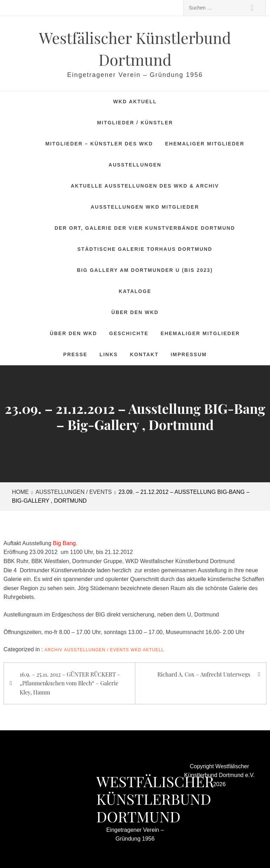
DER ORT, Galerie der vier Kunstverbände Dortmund (145, 228)
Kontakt (144, 354)
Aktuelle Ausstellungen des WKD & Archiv (145, 186)
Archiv (54, 650)
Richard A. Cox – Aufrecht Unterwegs (204, 674)
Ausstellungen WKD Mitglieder (145, 207)
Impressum (189, 354)
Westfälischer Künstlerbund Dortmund (155, 799)
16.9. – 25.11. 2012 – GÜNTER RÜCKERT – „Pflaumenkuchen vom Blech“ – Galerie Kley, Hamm (70, 683)
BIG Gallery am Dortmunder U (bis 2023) (145, 270)
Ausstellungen (135, 165)
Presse (75, 354)
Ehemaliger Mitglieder (205, 144)
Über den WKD (135, 312)
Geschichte (129, 333)
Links (109, 354)
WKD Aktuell (135, 102)
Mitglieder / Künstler (135, 123)
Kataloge (135, 291)
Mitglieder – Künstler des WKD (99, 144)
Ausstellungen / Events (97, 650)
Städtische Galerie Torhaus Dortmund (145, 249)
